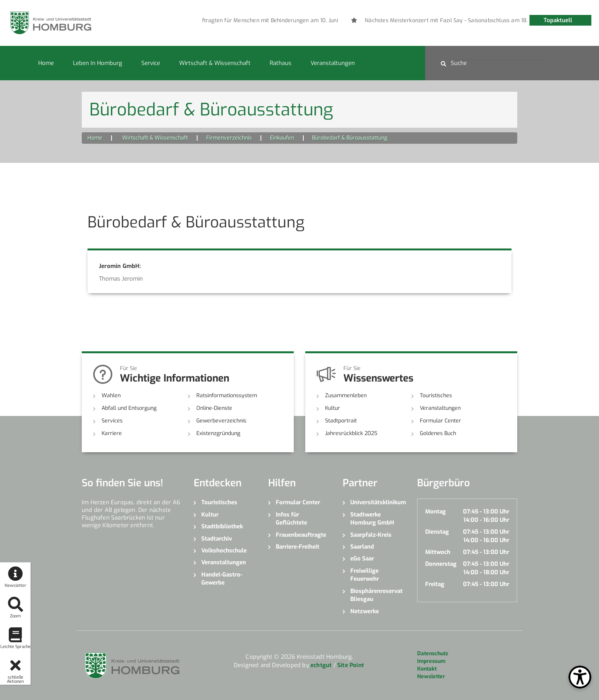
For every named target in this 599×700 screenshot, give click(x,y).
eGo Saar (362, 559)
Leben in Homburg (98, 63)
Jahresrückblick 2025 (351, 433)
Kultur (333, 408)
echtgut (321, 665)
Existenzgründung (218, 433)
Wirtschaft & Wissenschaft (215, 63)
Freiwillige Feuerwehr (365, 575)
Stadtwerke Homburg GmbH (372, 519)
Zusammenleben (346, 395)
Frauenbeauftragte (301, 535)
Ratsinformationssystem (227, 395)
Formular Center (440, 421)
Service (151, 63)
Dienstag (437, 532)
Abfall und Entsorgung (129, 408)
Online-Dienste (214, 408)
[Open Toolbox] (580, 677)
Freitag (435, 584)
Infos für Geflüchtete (291, 519)
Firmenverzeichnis (229, 138)
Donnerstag (441, 564)
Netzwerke (365, 611)
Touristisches (436, 395)
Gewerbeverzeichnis (221, 421)
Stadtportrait (341, 421)
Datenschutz (433, 654)
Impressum (431, 661)
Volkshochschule (224, 551)
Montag (435, 512)
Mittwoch (438, 552)
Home (46, 63)
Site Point (351, 665)
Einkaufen (282, 138)
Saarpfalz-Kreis (371, 535)
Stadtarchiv (217, 539)
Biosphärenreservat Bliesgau (376, 595)
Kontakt (427, 669)
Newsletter (431, 676)
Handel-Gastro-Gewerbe (222, 579)
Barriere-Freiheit (298, 547)
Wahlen (111, 395)
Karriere (112, 433)
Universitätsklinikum (378, 502)
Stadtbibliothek (222, 526)
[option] (317, 21)
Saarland (362, 547)
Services (112, 421)
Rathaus (281, 63)
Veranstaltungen (333, 63)
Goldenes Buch (438, 433)
